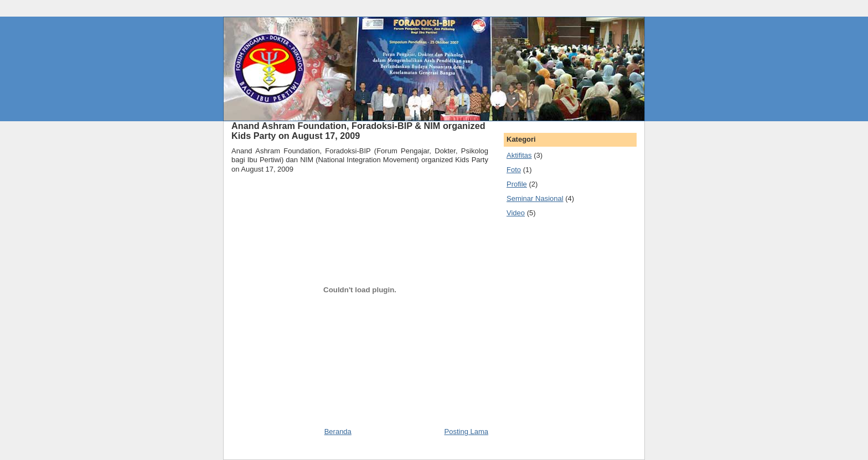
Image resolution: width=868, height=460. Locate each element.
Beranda (338, 431)
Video (516, 213)
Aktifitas (519, 155)
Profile (517, 184)
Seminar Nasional (535, 198)
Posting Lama (467, 431)
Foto (514, 170)
